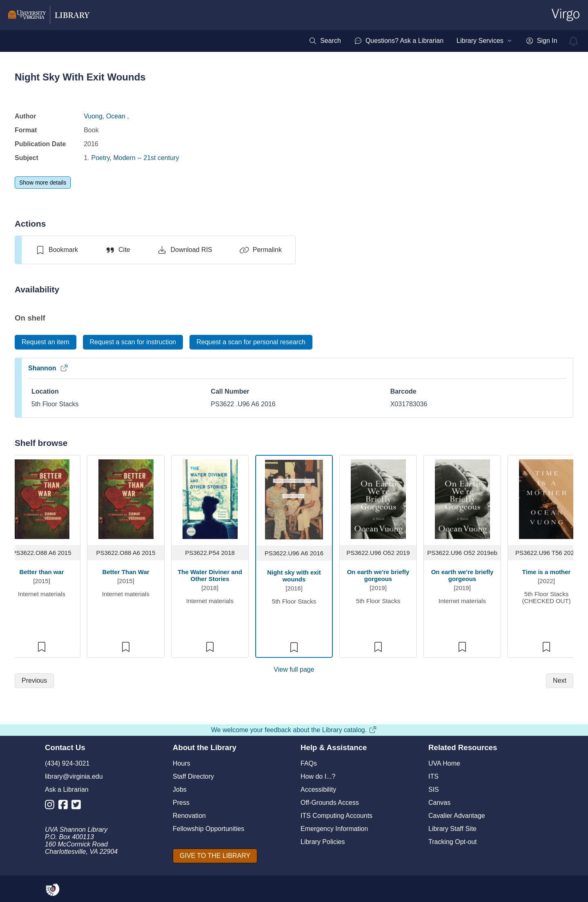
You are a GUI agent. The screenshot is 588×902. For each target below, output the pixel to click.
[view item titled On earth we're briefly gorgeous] (378, 499)
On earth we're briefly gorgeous (378, 575)
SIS (434, 790)
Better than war (41, 572)
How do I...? (318, 776)
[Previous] (34, 681)
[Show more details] (43, 183)
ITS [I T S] (433, 776)
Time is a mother (547, 572)
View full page (294, 669)
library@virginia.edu (74, 776)
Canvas (439, 803)
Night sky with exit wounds (294, 576)
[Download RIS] (184, 250)
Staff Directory (193, 776)
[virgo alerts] (574, 41)
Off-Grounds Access (330, 803)
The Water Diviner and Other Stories (210, 575)
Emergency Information (334, 829)
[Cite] (117, 250)
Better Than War (126, 572)
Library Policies (323, 842)
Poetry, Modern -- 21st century (135, 158)
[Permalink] (261, 250)
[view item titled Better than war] (42, 499)
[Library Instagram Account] (52, 806)
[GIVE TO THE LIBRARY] (215, 856)
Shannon (48, 368)
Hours (182, 763)
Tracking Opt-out (453, 842)
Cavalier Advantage (457, 816)
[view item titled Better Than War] (126, 499)
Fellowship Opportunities (208, 829)
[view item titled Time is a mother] (547, 499)
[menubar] (433, 41)
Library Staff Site (452, 829)
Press (181, 803)
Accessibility (318, 790)
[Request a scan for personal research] (251, 342)
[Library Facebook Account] (65, 806)
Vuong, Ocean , (106, 116)
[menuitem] (325, 41)
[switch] (57, 250)
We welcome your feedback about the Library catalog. (294, 730)
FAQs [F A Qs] (309, 763)
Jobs (180, 790)
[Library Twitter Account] (78, 806)
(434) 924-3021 (67, 763)
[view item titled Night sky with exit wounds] (294, 499)
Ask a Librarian (67, 790)
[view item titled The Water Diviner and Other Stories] (210, 499)
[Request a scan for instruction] (133, 342)
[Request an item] (46, 342)
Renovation (189, 816)
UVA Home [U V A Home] (444, 763)
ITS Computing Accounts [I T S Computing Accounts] (336, 816)
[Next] (560, 681)
